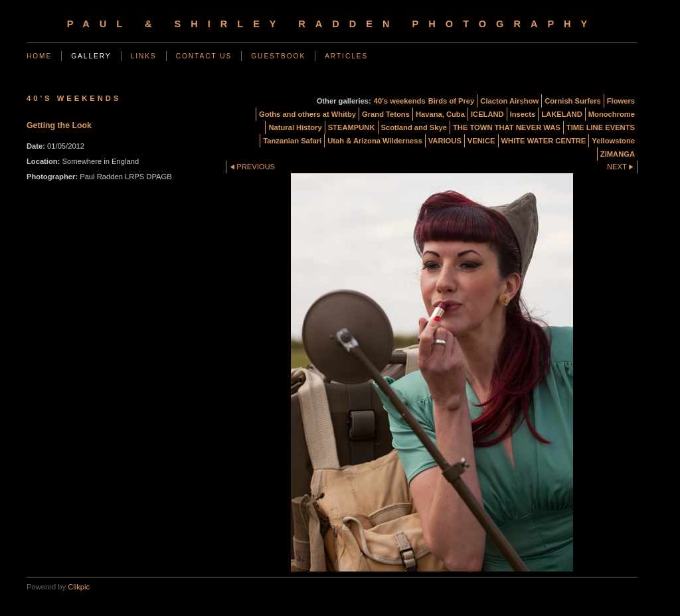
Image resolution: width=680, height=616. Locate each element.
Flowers (621, 101)
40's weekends (400, 101)
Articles (346, 56)
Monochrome (612, 114)
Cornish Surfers (573, 101)
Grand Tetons (386, 114)
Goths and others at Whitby (307, 114)
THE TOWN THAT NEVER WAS (507, 127)
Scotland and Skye (414, 127)
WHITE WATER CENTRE (544, 141)
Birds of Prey (452, 101)
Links (144, 56)
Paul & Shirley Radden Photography (332, 24)
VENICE (481, 141)
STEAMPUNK (352, 127)
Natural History (295, 127)
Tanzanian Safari (292, 141)
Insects (523, 114)
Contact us (204, 56)
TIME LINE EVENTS (601, 127)
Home (39, 56)
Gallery (91, 56)
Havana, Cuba (440, 114)
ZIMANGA (618, 154)
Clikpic (79, 587)
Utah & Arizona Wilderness (375, 141)
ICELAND (487, 114)
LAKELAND (562, 114)
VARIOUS (445, 141)
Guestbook (278, 56)
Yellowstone (613, 141)
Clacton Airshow (509, 101)
